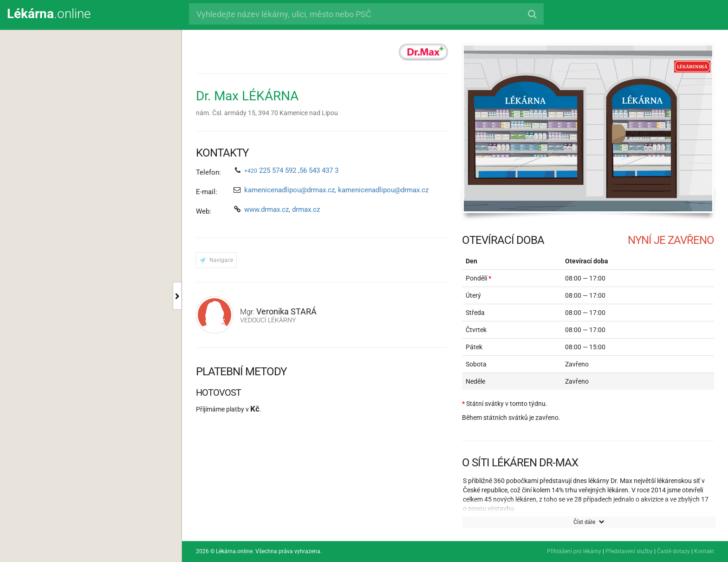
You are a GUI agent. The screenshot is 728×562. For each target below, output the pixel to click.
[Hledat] (532, 14)
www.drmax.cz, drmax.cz (282, 209)
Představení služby (629, 551)
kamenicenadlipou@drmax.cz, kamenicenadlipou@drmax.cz (336, 190)
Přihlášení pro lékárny (574, 551)
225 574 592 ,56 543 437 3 (291, 170)
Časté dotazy (673, 551)
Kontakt (704, 551)
